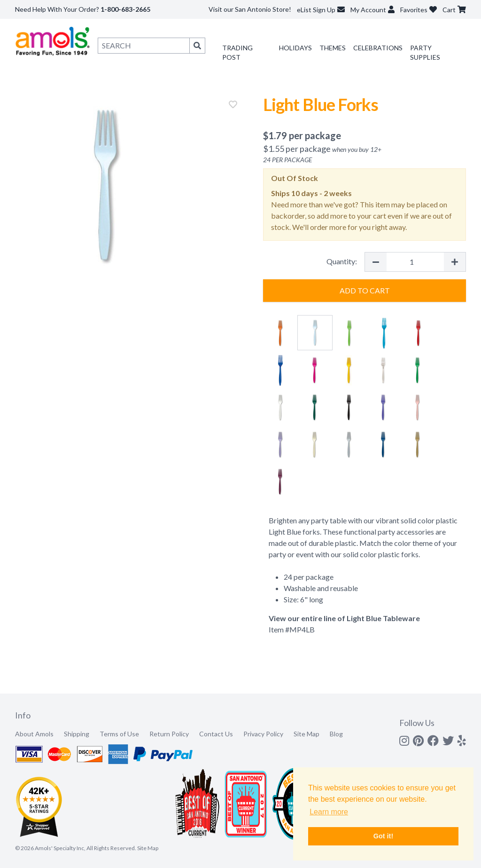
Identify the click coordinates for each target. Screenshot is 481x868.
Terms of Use (119, 734)
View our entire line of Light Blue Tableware (344, 618)
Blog (336, 734)
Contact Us (216, 734)
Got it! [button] (383, 836)
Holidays (295, 48)
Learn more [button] (329, 812)
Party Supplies (425, 52)
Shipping (77, 734)
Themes (333, 48)
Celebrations (378, 48)
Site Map (306, 734)
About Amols (34, 734)
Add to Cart (365, 290)
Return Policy (169, 734)
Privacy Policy (263, 734)
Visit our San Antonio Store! (250, 9)
